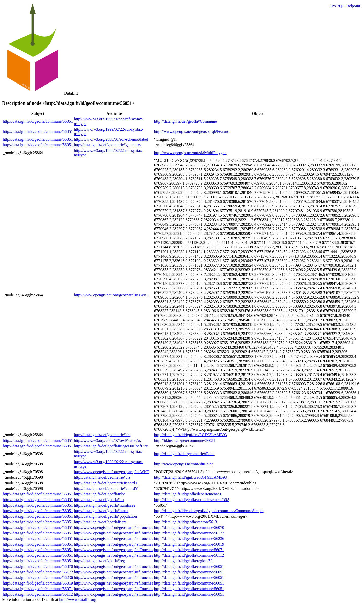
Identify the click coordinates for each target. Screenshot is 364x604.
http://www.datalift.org (78, 600)
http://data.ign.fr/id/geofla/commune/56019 (189, 544)
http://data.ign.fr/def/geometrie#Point (184, 454)
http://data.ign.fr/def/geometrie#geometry (107, 145)
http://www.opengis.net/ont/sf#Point (184, 464)
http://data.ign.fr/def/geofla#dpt (99, 494)
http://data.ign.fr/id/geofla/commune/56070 (189, 527)
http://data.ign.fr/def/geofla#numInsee (105, 505)
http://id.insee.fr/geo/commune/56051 (185, 440)
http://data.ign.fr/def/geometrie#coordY (106, 488)
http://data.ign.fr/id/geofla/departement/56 (188, 494)
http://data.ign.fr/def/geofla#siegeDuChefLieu (111, 446)
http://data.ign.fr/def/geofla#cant (100, 522)
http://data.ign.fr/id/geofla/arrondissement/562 (192, 500)
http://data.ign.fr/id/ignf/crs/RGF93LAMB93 (191, 435)
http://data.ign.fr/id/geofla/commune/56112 (189, 555)
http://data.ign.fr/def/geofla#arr (99, 500)
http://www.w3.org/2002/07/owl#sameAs (107, 440)
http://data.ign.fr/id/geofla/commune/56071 (189, 550)
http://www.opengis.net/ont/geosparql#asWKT (111, 295)
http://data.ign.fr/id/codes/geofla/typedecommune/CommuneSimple (209, 511)
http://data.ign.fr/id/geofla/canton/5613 (186, 522)
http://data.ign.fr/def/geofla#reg (99, 561)
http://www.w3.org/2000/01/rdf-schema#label (111, 139)
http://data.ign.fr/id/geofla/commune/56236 (189, 539)
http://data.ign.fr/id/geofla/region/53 (183, 561)
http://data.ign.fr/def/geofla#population (105, 516)
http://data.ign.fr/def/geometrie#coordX (106, 483)
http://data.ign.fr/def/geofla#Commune (186, 121)
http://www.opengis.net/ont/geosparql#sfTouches (113, 527)
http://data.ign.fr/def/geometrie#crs (102, 435)
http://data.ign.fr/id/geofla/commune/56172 (189, 533)
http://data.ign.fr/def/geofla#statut (101, 511)
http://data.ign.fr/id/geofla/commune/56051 (38, 121)
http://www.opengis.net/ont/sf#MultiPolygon (190, 153)
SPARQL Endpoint (345, 6)
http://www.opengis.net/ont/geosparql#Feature (192, 131)
